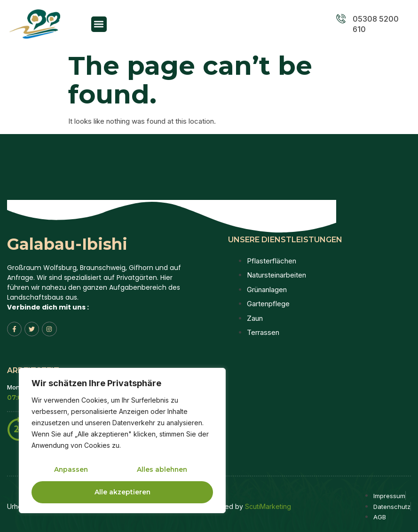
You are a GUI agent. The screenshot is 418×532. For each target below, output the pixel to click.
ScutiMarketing (268, 506)
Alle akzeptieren (122, 492)
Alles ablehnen (162, 470)
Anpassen (71, 470)
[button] (99, 24)
